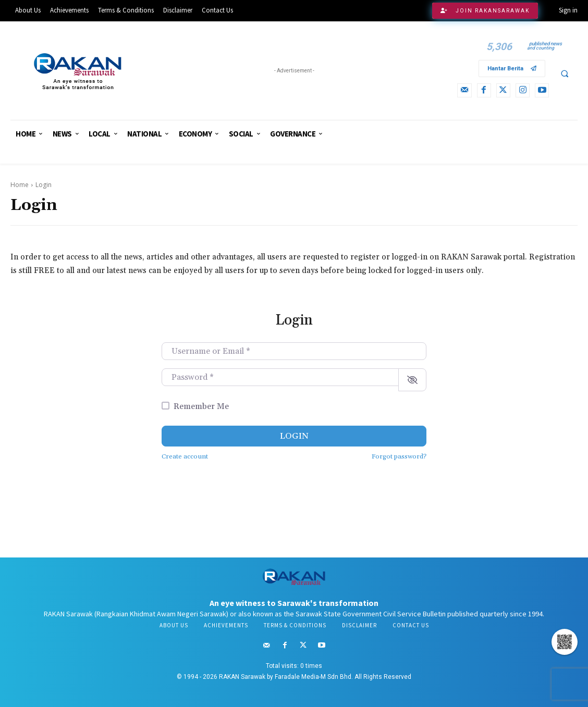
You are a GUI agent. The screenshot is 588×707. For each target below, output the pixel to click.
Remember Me (201, 406)
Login (294, 436)
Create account (185, 456)
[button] (565, 73)
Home (20, 185)
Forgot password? (399, 456)
